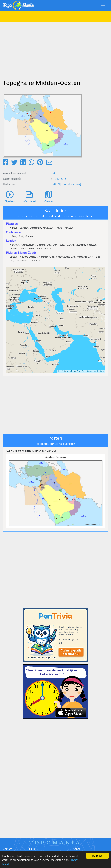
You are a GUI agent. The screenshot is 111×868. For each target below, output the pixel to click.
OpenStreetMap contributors (90, 371)
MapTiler (71, 371)
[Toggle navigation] (103, 6)
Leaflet (62, 371)
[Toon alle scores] (71, 184)
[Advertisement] (55, 49)
